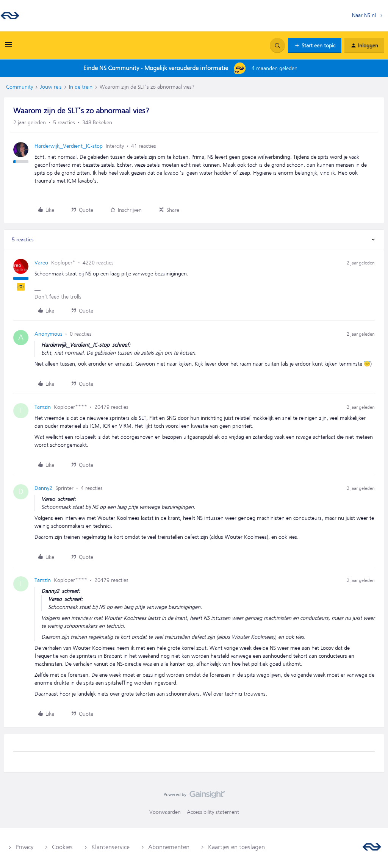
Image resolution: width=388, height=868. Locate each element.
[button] (8, 47)
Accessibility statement (213, 812)
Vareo (41, 263)
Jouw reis (51, 87)
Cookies (62, 847)
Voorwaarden (165, 812)
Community (20, 87)
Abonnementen (169, 847)
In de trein (81, 87)
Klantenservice (110, 847)
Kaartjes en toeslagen (236, 847)
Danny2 (43, 488)
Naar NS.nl (364, 15)
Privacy (24, 847)
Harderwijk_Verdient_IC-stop (69, 146)
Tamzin (43, 407)
